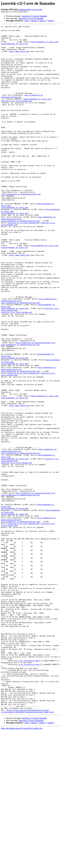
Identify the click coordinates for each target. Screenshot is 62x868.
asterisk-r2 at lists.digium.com (16, 116)
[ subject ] (42, 21)
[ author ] (51, 21)
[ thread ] (34, 21)
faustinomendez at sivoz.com (30, 9)
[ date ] (27, 21)
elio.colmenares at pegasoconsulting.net (21, 228)
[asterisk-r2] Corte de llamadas (34, 16)
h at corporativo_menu (29, 788)
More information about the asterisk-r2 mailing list (22, 866)
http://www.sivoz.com (19, 57)
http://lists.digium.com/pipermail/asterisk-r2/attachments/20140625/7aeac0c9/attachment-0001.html (27, 848)
